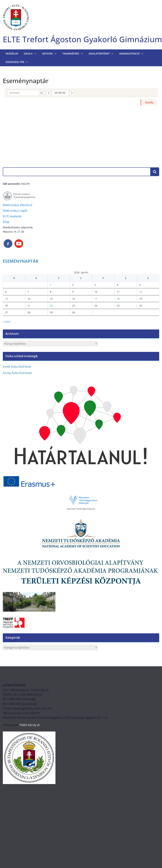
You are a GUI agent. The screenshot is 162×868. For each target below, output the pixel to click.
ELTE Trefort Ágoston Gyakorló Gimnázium (82, 39)
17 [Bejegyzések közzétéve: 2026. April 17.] (96, 299)
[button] (34, 54)
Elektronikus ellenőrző (18, 205)
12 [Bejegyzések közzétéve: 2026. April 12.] (141, 292)
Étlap (6, 222)
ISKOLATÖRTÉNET (99, 54)
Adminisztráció (129, 54)
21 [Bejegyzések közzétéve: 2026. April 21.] (29, 306)
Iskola (28, 54)
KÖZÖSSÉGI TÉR (15, 62)
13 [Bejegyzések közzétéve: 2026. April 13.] (6, 299)
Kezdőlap (12, 54)
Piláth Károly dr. (30, 725)
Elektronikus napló (15, 211)
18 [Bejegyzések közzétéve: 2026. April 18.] (118, 299)
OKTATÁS (47, 54)
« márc (7, 322)
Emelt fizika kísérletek (17, 367)
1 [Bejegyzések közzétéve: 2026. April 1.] (51, 285)
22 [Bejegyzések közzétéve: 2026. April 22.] (51, 306)
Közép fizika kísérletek (17, 373)
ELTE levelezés (12, 216)
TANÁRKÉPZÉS (71, 54)
